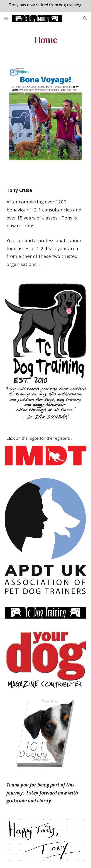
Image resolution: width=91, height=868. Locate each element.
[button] (6, 18)
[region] (45, 6)
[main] (46, 40)
